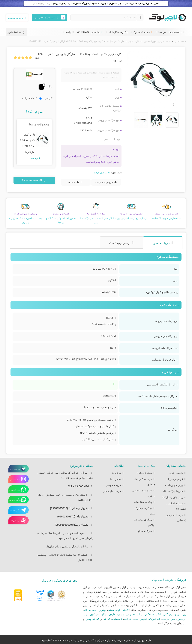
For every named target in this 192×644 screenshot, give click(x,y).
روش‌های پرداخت (176, 485)
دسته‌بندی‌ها (177, 32)
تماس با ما (117, 479)
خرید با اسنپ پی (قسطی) (176, 517)
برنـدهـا (162, 32)
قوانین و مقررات (176, 479)
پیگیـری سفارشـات (118, 32)
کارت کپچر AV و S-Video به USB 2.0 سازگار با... (28, 143)
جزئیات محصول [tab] (161, 243)
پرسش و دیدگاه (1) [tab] (120, 243)
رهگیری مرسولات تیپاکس (144, 522)
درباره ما (118, 473)
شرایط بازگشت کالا (175, 491)
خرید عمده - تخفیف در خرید (144, 493)
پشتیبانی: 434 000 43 (90, 32)
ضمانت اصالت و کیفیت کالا (176, 506)
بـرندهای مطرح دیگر (175, 623)
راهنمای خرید (178, 473)
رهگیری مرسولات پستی (144, 510)
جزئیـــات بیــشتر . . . (111, 139)
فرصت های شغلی (114, 491)
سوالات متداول (146, 531)
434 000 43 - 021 (78, 486)
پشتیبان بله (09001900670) (74, 517)
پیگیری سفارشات (145, 502)
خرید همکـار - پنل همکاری (145, 481)
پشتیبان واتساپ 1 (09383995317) (70, 508)
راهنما (70, 32)
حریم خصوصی (115, 485)
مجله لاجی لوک (143, 32)
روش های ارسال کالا (174, 498)
